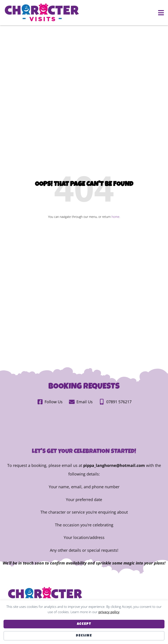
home (116, 217)
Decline (84, 636)
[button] (161, 13)
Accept (84, 624)
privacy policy (109, 612)
